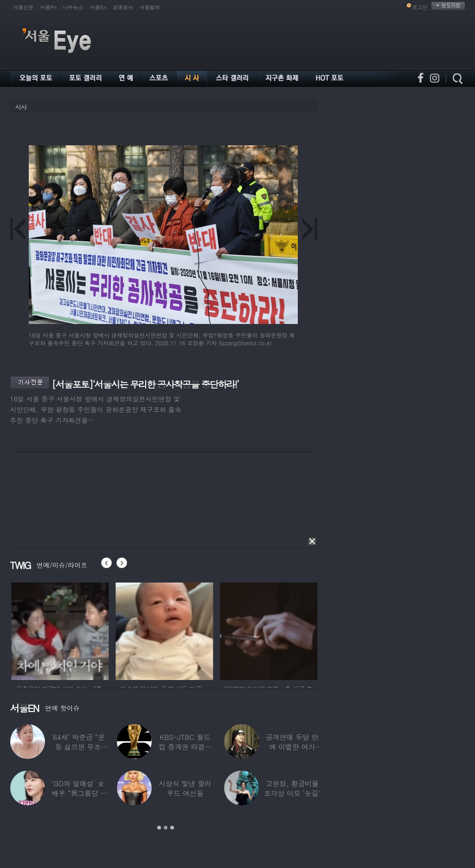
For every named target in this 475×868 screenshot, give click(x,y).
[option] (76, 630)
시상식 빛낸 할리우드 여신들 (185, 788)
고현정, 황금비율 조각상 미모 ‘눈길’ (292, 788)
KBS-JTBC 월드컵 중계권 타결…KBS (185, 747)
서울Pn (48, 7)
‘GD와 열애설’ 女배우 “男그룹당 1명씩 (78, 793)
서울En (98, 7)
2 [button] (166, 828)
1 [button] (159, 828)
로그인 (420, 7)
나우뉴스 (73, 7)
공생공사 (123, 7)
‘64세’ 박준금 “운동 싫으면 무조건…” (78, 747)
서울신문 (24, 7)
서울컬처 (150, 7)
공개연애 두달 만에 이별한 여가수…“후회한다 (292, 747)
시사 (21, 107)
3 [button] (172, 828)
